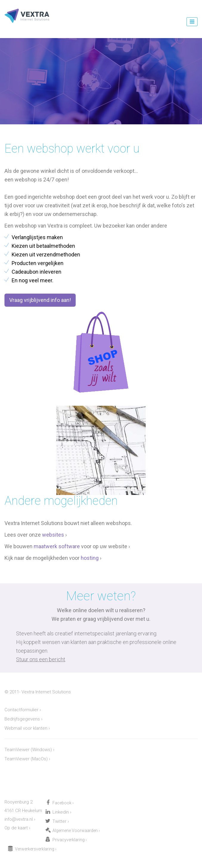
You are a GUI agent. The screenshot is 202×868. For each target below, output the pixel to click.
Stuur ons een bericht (41, 659)
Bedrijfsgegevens (22, 719)
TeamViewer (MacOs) (26, 759)
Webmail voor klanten (26, 728)
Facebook (62, 803)
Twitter (59, 821)
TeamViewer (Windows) (28, 750)
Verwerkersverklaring (35, 849)
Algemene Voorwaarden (75, 831)
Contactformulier (21, 710)
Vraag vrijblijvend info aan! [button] (40, 300)
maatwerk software (57, 546)
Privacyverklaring (69, 840)
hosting (90, 558)
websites (53, 535)
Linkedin (61, 812)
